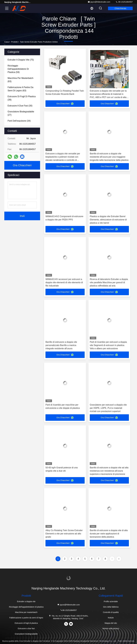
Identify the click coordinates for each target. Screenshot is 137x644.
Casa (7, 42)
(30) (20, 106)
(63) (20, 80)
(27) (21, 113)
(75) (21, 60)
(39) (22, 98)
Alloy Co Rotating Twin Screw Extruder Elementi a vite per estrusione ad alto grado (64, 534)
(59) (18, 69)
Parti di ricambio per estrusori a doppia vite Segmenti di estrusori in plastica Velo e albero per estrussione (108, 345)
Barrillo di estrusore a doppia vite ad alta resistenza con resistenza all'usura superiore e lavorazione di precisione (109, 471)
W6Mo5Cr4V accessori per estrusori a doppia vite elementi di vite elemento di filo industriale (64, 282)
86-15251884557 (124, 2)
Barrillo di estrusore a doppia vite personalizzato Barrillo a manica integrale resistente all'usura (61, 345)
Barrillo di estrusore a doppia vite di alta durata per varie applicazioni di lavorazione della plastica (109, 534)
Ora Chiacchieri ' (65, 104)
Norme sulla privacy (111, 628)
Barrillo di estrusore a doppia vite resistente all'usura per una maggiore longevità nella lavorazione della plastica (109, 157)
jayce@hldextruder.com (99, 2)
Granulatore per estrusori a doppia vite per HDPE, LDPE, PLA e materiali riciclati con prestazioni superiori (108, 408)
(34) (19, 121)
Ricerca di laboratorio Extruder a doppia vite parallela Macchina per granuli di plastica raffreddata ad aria (109, 282)
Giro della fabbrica (111, 607)
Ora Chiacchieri (22, 165)
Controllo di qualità (111, 612)
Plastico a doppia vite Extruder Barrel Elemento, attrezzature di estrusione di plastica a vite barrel (108, 220)
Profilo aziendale (111, 601)
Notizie (111, 618)
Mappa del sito (111, 623)
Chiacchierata (120, 8)
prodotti (14, 42)
